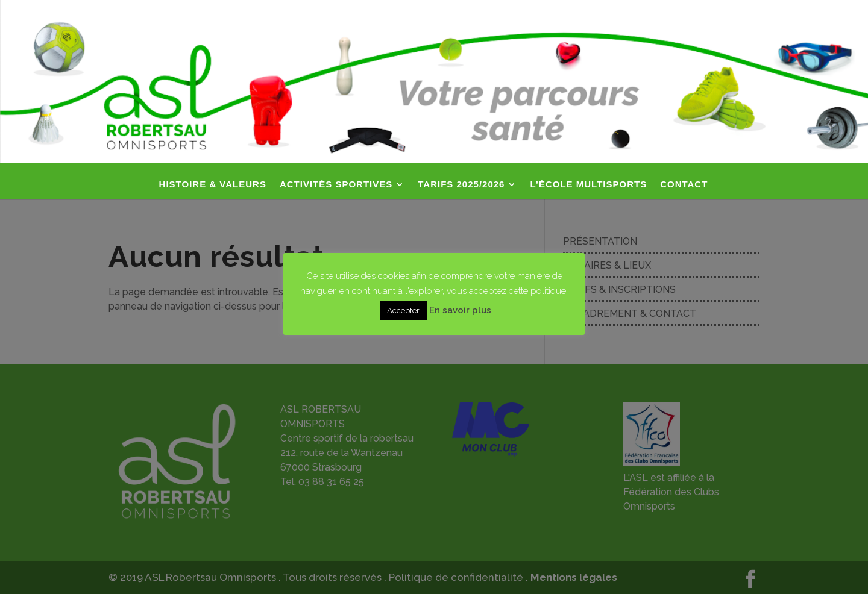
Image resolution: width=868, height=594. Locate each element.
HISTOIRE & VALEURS (213, 185)
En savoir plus (460, 310)
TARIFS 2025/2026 (461, 185)
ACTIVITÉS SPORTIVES (336, 185)
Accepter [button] (403, 311)
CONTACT (684, 185)
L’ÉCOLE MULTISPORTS (588, 185)
